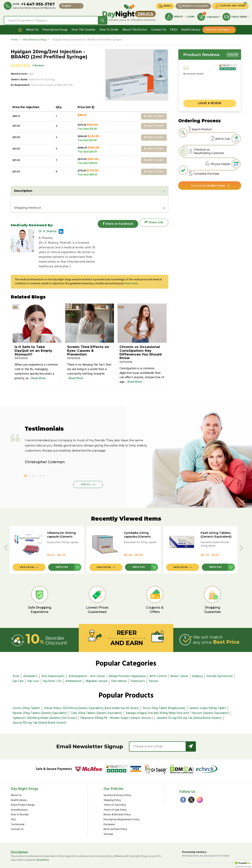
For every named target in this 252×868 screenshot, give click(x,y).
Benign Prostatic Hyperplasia (127, 661)
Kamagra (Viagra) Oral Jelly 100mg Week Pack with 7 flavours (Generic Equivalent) (177, 698)
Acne (16, 661)
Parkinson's (138, 666)
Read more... (132, 269)
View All (233, 53)
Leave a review (210, 102)
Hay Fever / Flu (52, 666)
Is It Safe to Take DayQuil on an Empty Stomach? (33, 335)
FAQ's (174, 28)
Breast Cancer (179, 661)
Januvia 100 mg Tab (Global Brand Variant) (40, 708)
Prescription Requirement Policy (122, 805)
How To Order (109, 28)
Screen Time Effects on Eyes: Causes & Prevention (88, 335)
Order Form (208, 184)
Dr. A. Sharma (48, 231)
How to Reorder (20, 800)
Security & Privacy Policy (117, 781)
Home (14, 38)
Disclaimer (109, 810)
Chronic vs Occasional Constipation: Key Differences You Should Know (141, 337)
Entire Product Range (23, 790)
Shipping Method (29, 207)
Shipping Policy (112, 785)
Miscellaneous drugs (35, 38)
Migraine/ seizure (97, 666)
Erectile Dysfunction (220, 661)
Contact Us (159, 28)
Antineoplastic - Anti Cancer (87, 661)
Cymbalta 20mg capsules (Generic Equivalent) (137, 521)
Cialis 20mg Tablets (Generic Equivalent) (96, 698)
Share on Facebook (116, 222)
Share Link (154, 222)
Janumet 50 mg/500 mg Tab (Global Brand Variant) (189, 703)
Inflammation (74, 666)
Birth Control (158, 661)
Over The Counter (83, 28)
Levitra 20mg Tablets (26, 693)
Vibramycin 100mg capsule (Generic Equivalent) (61, 521)
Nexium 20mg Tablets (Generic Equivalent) (40, 698)
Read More (38, 363)
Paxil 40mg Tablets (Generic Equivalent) (216, 519)
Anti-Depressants (53, 661)
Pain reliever (119, 666)
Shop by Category (218, 28)
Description (24, 189)
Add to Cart (154, 115)
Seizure (153, 666)
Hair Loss (33, 666)
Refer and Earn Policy (115, 814)
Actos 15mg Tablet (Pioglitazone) (164, 693)
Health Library (191, 28)
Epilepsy (198, 661)
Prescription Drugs (55, 28)
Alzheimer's (30, 661)
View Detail (27, 552)
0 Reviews (38, 64)
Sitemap (108, 819)
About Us (32, 28)
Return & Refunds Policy (117, 800)
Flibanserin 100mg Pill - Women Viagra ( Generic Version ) (117, 703)
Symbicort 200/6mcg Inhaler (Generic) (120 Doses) (45, 703)
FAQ (13, 805)
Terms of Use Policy (115, 790)
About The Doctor (135, 28)
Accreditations (19, 795)
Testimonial (18, 810)
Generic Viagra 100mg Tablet (208, 693)
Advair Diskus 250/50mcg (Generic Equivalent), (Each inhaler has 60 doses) (92, 693)
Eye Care (18, 666)
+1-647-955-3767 (38, 4)
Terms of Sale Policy (115, 795)
